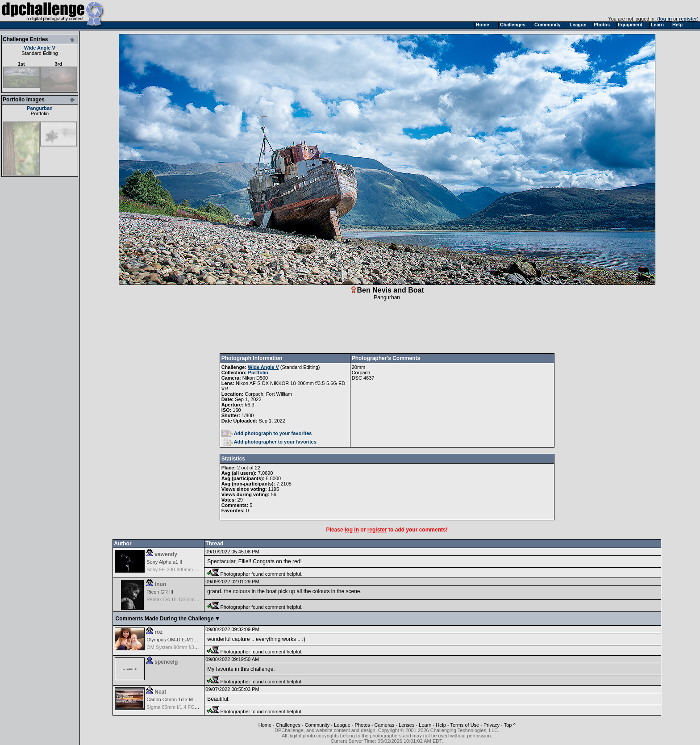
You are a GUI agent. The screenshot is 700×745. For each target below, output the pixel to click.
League (342, 725)
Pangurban (40, 108)
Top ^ (510, 725)
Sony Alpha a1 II (164, 562)
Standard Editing (40, 53)
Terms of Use (465, 725)
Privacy (492, 725)
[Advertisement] (387, 327)
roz (158, 632)
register (688, 19)
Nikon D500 (255, 378)
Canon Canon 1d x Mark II (175, 699)
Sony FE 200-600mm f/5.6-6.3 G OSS (188, 569)
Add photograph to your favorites (267, 433)
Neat (160, 692)
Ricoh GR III (160, 592)
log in (665, 19)
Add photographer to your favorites (270, 442)
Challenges (288, 725)
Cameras (385, 725)
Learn (425, 725)
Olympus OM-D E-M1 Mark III (179, 640)
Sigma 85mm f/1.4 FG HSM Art (180, 707)
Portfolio (40, 113)
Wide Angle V (40, 48)
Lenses (406, 725)
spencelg (166, 662)
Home (265, 725)
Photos (362, 725)
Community (317, 725)
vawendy (166, 554)
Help (441, 725)
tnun (160, 584)
